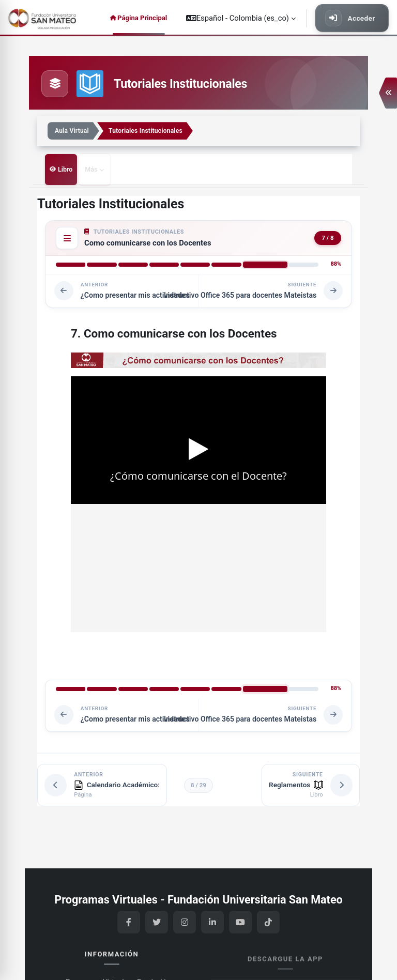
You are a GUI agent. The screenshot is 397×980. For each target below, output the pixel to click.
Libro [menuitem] (65, 169)
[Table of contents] (66, 237)
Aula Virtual (72, 131)
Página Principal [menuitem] (142, 18)
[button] (241, 18)
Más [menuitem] (90, 169)
